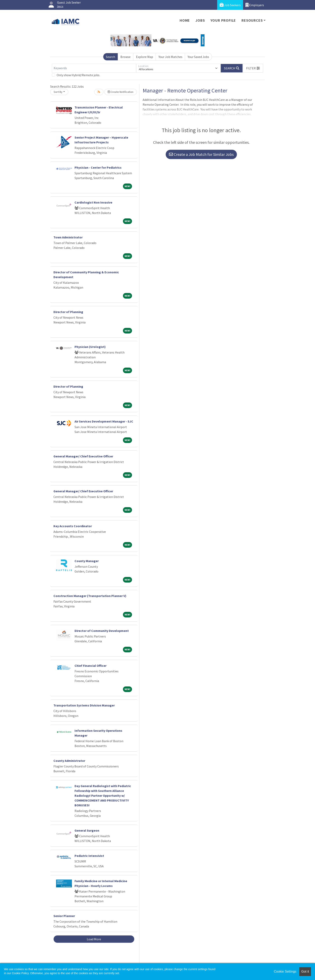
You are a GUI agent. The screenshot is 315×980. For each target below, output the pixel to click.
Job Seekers (230, 5)
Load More (94, 939)
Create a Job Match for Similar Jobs (201, 154)
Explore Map (145, 57)
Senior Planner (64, 916)
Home (185, 20)
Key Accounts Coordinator (73, 526)
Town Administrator (68, 237)
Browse (125, 57)
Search (110, 57)
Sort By (58, 92)
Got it (305, 971)
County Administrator (69, 761)
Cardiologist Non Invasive (93, 202)
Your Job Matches (170, 57)
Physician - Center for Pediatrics (98, 167)
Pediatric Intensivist (89, 856)
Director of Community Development (102, 631)
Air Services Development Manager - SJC (104, 421)
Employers (255, 5)
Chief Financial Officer (91, 666)
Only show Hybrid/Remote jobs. (78, 75)
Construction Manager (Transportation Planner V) (90, 596)
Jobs (200, 20)
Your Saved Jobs (198, 57)
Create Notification (121, 92)
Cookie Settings (285, 971)
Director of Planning (68, 312)
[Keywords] (94, 68)
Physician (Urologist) (90, 347)
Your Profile (223, 20)
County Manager (87, 561)
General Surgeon (87, 830)
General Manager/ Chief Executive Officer (83, 456)
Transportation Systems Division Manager (84, 705)
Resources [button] (252, 20)
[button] (253, 68)
